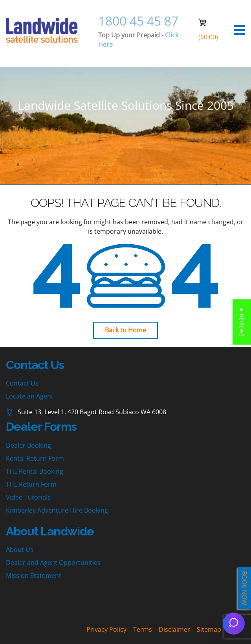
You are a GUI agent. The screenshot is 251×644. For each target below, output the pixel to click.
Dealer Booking (28, 445)
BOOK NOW (244, 588)
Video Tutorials (28, 497)
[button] (242, 322)
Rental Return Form (35, 458)
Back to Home (125, 330)
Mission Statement (34, 576)
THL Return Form (31, 484)
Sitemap (209, 629)
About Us (20, 550)
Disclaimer (174, 629)
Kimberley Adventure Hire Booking (57, 510)
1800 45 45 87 (138, 21)
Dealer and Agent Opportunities (53, 563)
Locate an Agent (30, 396)
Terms (143, 629)
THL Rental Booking (35, 471)
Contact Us (22, 383)
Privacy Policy (106, 629)
